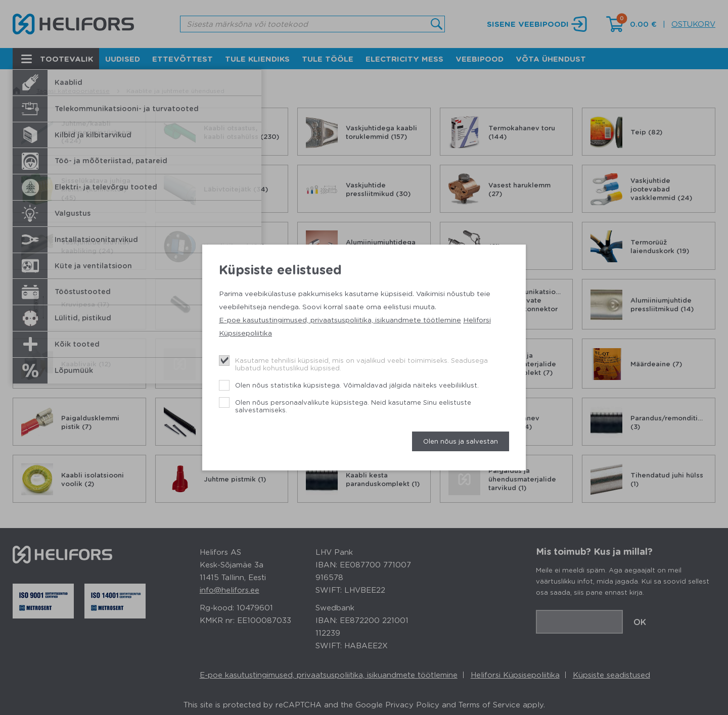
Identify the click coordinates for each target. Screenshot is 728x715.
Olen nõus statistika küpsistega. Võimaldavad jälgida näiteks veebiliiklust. (357, 385)
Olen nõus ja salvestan (461, 441)
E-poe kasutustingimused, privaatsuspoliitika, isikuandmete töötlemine (340, 319)
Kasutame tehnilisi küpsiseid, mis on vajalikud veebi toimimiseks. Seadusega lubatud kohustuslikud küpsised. (361, 364)
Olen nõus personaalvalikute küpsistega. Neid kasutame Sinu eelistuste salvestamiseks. (353, 406)
